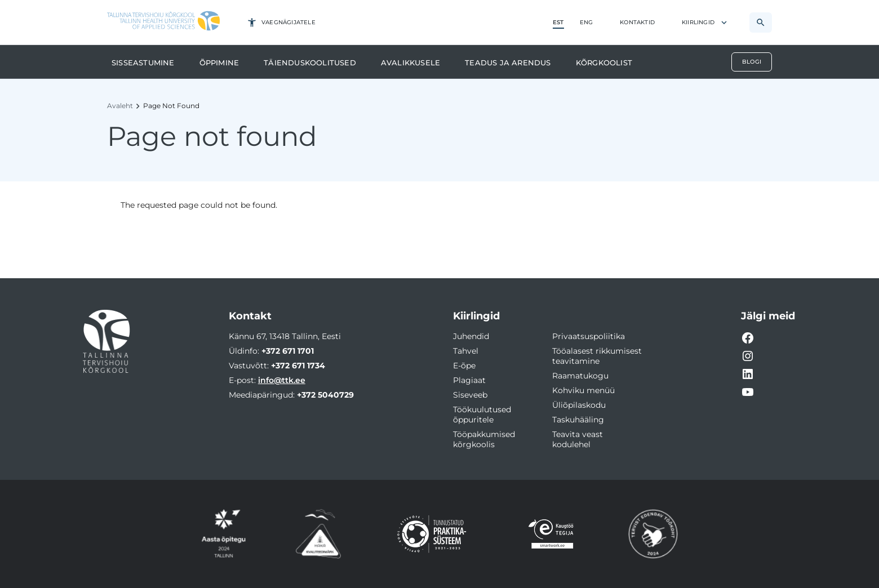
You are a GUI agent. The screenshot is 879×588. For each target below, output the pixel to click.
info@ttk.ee (282, 380)
